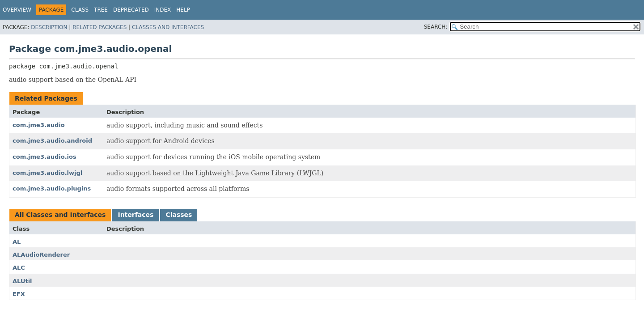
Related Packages (100, 27)
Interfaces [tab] (136, 215)
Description (49, 27)
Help (183, 10)
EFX (19, 294)
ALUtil (22, 281)
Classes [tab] (179, 215)
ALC (19, 268)
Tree (101, 10)
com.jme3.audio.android (52, 141)
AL (17, 242)
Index (163, 10)
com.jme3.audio (39, 125)
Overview (17, 10)
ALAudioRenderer (41, 255)
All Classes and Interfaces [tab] (60, 215)
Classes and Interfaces (168, 27)
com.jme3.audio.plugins (52, 189)
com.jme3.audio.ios (44, 157)
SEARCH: (436, 27)
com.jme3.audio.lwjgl (47, 173)
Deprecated (131, 10)
